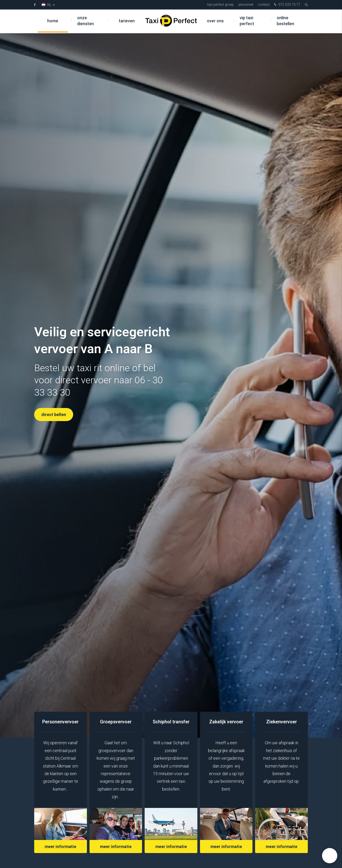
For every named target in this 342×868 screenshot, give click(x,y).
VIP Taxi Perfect (247, 21)
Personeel (246, 5)
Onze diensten (85, 21)
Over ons (215, 21)
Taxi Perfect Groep (221, 5)
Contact (264, 5)
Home (53, 21)
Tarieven (127, 21)
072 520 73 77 (287, 5)
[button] (330, 856)
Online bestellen (285, 21)
